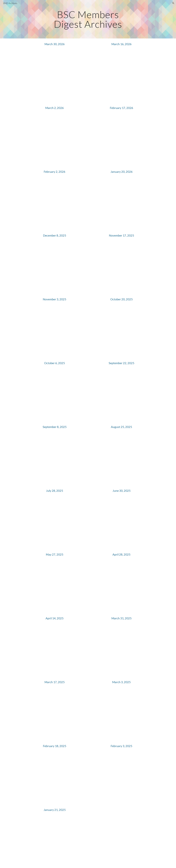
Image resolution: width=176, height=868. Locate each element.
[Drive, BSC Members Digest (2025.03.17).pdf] (54, 714)
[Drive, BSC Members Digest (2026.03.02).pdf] (54, 140)
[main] (88, 19)
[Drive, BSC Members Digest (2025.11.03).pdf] (54, 331)
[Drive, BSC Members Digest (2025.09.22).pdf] (121, 395)
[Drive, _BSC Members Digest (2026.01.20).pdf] (121, 204)
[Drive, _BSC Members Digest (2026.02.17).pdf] (121, 140)
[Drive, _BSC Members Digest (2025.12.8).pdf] (54, 267)
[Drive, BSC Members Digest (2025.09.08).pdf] (54, 459)
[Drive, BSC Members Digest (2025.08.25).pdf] (121, 459)
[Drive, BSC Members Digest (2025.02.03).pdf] (121, 778)
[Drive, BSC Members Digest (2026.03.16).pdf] (121, 76)
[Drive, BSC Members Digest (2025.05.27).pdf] (54, 586)
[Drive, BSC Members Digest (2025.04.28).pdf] (121, 586)
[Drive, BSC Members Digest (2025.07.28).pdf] (54, 523)
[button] (173, 3)
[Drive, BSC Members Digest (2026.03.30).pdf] (54, 76)
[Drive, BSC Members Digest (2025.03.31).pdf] (121, 650)
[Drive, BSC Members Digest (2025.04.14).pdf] (54, 650)
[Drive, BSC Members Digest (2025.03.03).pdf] (121, 714)
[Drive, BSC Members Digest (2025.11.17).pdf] (121, 267)
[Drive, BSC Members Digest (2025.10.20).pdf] (121, 331)
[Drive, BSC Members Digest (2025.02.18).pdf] (54, 778)
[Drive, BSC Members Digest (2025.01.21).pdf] (54, 842)
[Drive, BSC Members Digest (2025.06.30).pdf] (121, 523)
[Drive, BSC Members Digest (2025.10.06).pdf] (54, 395)
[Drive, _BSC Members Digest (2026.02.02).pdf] (54, 204)
